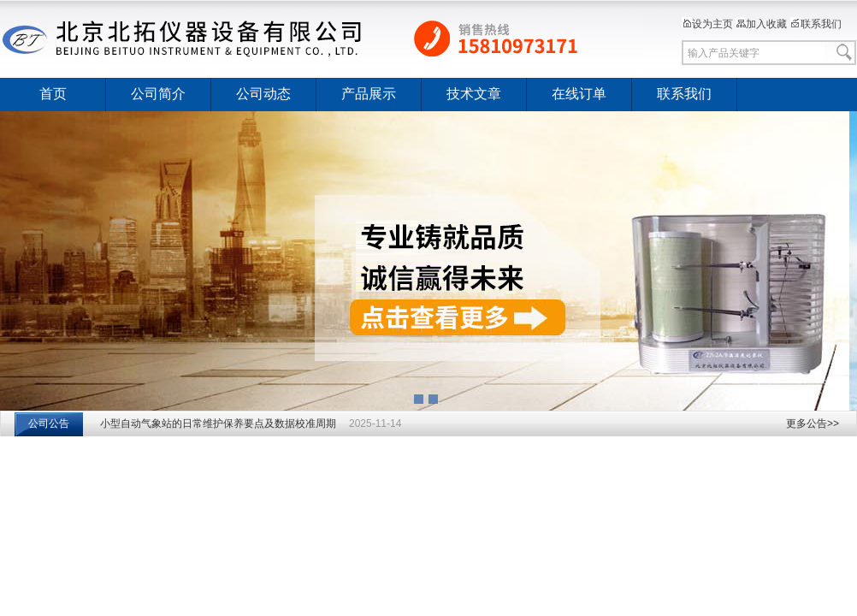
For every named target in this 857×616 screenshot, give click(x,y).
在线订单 (579, 94)
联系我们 (816, 24)
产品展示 (369, 94)
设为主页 (707, 24)
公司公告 (49, 423)
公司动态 (263, 94)
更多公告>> (813, 423)
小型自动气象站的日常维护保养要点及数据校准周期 (218, 423)
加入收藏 (761, 24)
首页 (53, 94)
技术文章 (474, 94)
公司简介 (158, 94)
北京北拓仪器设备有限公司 (322, 38)
